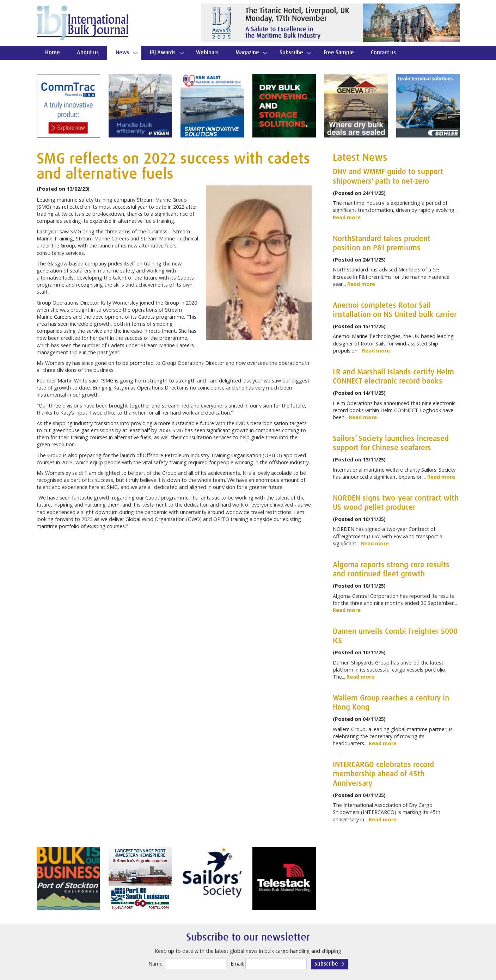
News (123, 53)
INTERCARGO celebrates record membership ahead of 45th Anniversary (383, 774)
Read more (347, 217)
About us (88, 53)
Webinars (207, 53)
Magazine (247, 53)
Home (53, 53)
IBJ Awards (163, 53)
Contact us (383, 53)
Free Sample (339, 53)
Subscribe (291, 53)
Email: (237, 964)
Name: (156, 964)
